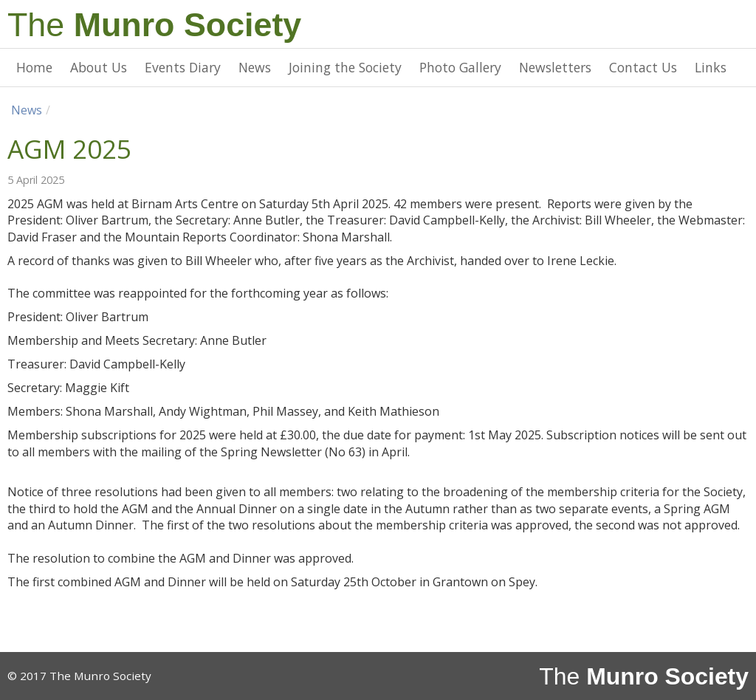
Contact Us (643, 67)
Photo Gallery (460, 67)
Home (34, 67)
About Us (99, 67)
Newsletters (555, 67)
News (255, 67)
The (154, 24)
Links (711, 67)
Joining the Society (345, 67)
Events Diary (183, 67)
